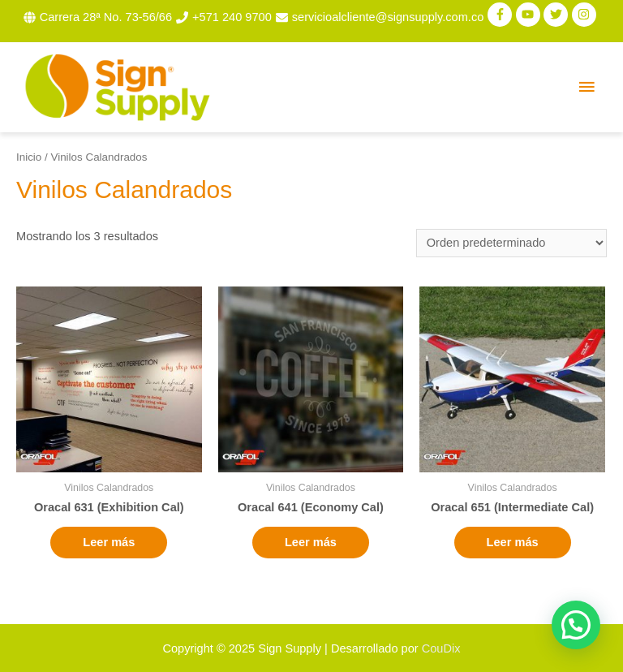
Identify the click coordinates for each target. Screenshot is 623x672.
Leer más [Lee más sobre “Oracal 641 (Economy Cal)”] (311, 542)
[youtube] (530, 15)
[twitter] (558, 15)
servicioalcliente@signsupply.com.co (388, 17)
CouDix (441, 648)
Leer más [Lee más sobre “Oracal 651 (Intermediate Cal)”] (513, 542)
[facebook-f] (502, 15)
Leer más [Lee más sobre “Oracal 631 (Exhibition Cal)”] (109, 542)
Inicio (29, 157)
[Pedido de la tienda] (511, 243)
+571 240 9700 (232, 17)
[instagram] (586, 15)
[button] (576, 625)
